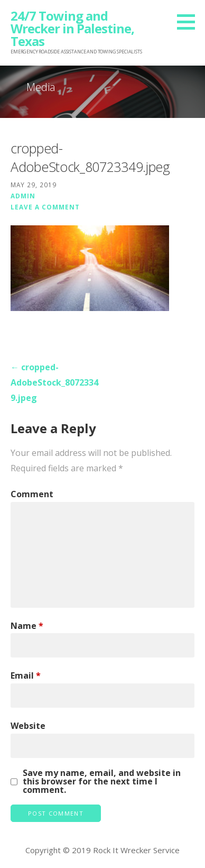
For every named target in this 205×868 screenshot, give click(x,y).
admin (23, 196)
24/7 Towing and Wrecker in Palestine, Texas (72, 28)
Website (28, 726)
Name (27, 626)
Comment (32, 494)
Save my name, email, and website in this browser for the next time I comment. (102, 781)
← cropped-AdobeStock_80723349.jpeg (54, 382)
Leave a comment (45, 207)
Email (26, 675)
